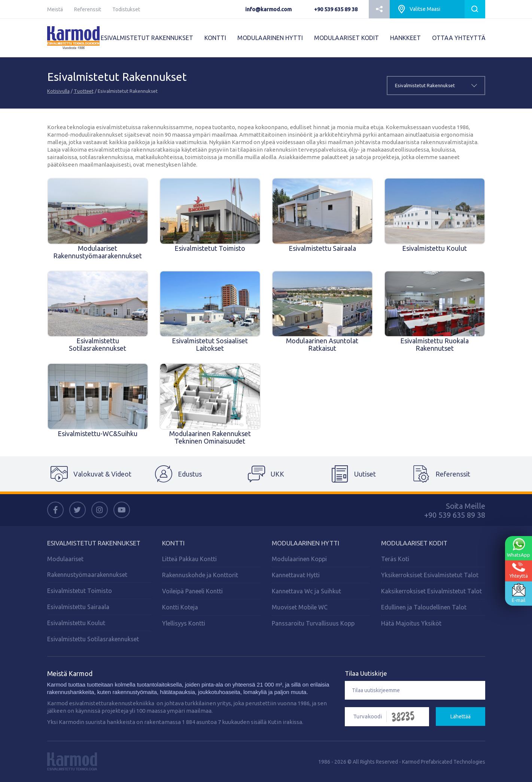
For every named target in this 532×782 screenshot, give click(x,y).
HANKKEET (405, 38)
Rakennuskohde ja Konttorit (200, 575)
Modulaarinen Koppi (299, 559)
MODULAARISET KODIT (346, 38)
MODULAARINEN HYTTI (270, 38)
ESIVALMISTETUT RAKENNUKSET (147, 38)
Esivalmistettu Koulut (76, 623)
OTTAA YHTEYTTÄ (459, 38)
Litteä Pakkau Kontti (189, 559)
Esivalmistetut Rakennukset (94, 543)
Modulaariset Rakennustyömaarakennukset (87, 567)
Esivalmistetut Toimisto (80, 591)
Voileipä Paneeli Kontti (192, 591)
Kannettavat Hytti (296, 575)
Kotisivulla (58, 91)
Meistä (55, 9)
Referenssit (88, 9)
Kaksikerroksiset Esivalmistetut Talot (431, 591)
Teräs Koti (395, 559)
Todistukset (126, 9)
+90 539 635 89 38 (336, 9)
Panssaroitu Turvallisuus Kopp (313, 623)
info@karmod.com (268, 9)
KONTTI (215, 38)
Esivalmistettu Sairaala (78, 607)
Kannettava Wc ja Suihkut (306, 591)
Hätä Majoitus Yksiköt (411, 623)
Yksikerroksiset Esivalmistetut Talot (430, 575)
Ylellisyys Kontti (184, 623)
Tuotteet (84, 91)
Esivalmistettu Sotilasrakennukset (93, 639)
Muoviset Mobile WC (300, 607)
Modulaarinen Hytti (305, 543)
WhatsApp (519, 548)
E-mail (519, 593)
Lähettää (460, 716)
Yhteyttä (519, 570)
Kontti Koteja (180, 607)
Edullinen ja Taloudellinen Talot (424, 607)
